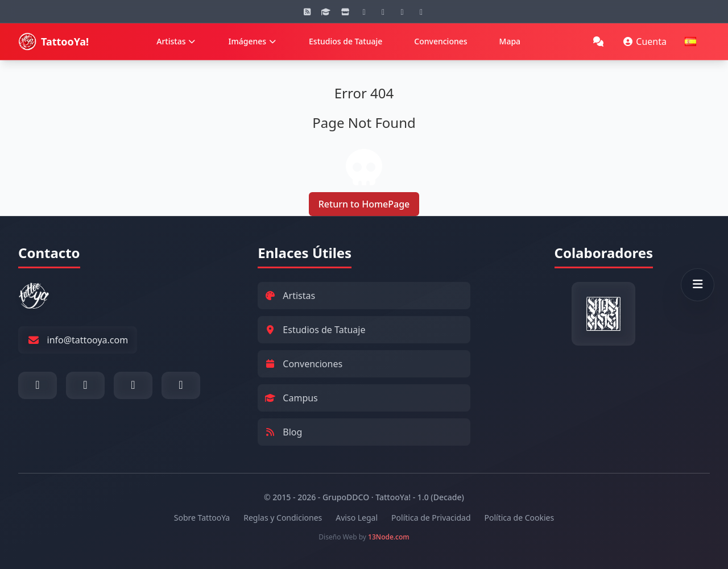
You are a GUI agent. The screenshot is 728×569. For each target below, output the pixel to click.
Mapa (510, 41)
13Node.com (389, 537)
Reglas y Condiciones (283, 518)
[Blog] (307, 11)
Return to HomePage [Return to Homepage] (364, 204)
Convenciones (440, 41)
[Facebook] (402, 11)
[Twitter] (421, 11)
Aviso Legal (357, 518)
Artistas (176, 41)
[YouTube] (383, 11)
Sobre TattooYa (202, 518)
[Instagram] (364, 11)
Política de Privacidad (431, 518)
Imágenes (253, 41)
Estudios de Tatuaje (346, 41)
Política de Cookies (520, 518)
